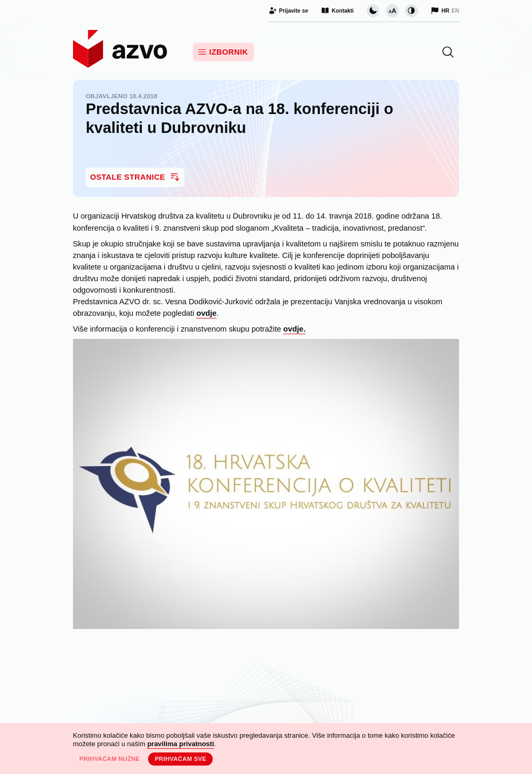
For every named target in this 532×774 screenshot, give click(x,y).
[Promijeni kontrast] (411, 11)
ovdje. (294, 329)
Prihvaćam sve (181, 759)
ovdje (206, 313)
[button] (448, 52)
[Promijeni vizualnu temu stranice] (373, 11)
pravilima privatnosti (180, 744)
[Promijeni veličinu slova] (392, 11)
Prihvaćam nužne (109, 759)
